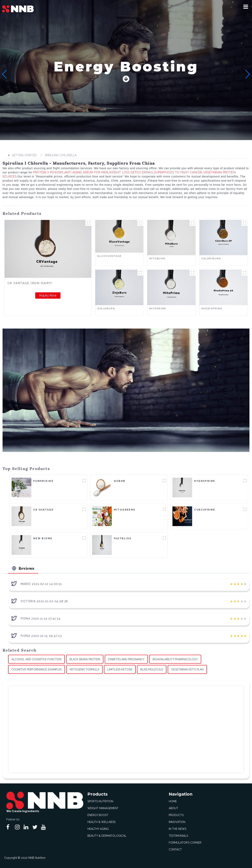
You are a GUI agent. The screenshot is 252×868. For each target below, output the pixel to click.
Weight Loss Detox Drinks (131, 172)
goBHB (120, 481)
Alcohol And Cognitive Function (36, 659)
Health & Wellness (101, 822)
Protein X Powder (48, 172)
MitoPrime (158, 308)
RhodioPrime (212, 308)
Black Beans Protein (85, 659)
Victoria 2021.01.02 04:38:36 (44, 601)
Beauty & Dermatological (107, 836)
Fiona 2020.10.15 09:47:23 (41, 636)
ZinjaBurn (106, 308)
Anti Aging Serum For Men (86, 172)
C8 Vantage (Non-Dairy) (30, 283)
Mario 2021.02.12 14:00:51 (41, 584)
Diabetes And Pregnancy (126, 659)
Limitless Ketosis (120, 669)
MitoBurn (157, 259)
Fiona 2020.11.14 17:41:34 (41, 618)
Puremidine (43, 481)
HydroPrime (205, 481)
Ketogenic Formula (84, 669)
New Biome (43, 538)
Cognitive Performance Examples (37, 669)
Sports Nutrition (100, 801)
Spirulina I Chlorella (60, 155)
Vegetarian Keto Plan (187, 669)
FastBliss (123, 538)
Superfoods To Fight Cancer (178, 172)
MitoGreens (125, 510)
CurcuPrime (205, 510)
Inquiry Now (48, 295)
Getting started (24, 155)
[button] (247, 7)
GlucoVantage (109, 256)
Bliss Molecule (152, 669)
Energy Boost (98, 815)
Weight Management (103, 808)
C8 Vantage (43, 510)
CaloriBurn (211, 259)
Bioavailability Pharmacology (175, 659)
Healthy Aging (98, 829)
